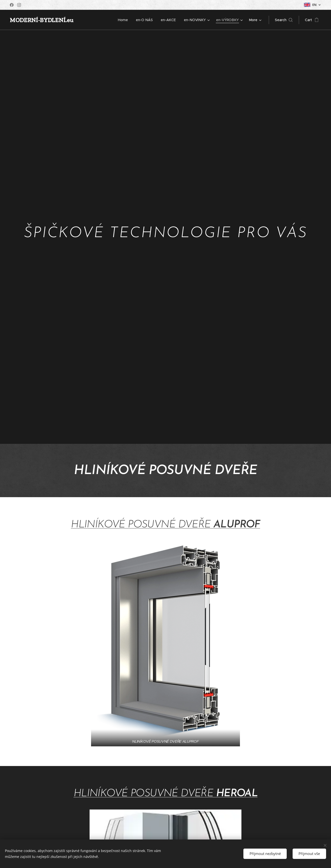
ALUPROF (235, 525)
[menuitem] (125, 20)
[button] (284, 20)
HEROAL (237, 794)
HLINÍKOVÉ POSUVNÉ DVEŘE (141, 525)
